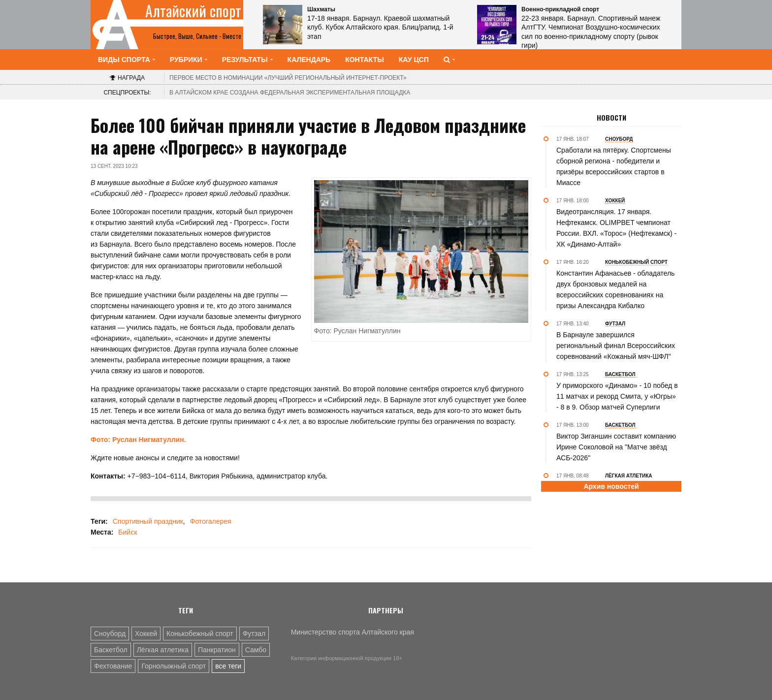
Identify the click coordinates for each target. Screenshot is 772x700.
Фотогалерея (211, 521)
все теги (228, 666)
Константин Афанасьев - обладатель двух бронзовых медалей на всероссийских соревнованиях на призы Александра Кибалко (615, 289)
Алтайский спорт (193, 11)
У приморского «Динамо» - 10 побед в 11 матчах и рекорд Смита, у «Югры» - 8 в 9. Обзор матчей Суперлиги (617, 396)
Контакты (364, 60)
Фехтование (113, 666)
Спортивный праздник (148, 521)
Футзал (254, 634)
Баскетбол (111, 650)
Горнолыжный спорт (174, 666)
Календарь (309, 60)
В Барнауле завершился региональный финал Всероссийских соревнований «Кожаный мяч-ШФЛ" (616, 346)
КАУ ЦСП (414, 60)
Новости (611, 118)
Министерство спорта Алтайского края (353, 632)
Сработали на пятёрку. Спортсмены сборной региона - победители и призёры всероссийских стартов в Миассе (614, 166)
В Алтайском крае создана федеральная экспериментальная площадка (290, 93)
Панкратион (217, 650)
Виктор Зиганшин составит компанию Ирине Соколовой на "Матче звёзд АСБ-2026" (616, 447)
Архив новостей (611, 486)
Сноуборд (110, 634)
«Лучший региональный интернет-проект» (288, 78)
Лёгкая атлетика (163, 650)
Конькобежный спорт (200, 634)
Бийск (128, 532)
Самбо (256, 650)
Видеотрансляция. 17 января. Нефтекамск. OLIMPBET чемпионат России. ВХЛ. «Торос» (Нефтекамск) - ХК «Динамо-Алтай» (616, 228)
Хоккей (146, 634)
